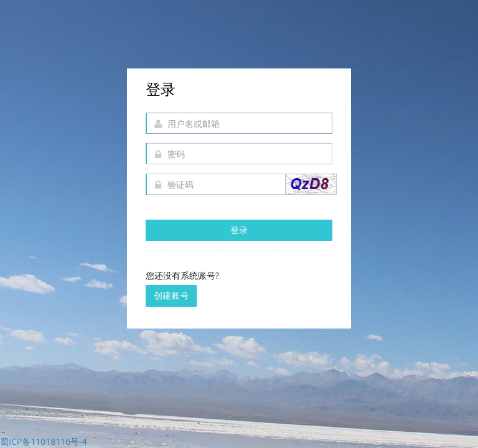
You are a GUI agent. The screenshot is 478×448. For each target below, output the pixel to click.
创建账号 (171, 295)
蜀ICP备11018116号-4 (44, 441)
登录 (239, 230)
